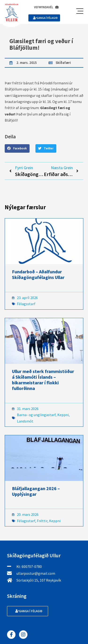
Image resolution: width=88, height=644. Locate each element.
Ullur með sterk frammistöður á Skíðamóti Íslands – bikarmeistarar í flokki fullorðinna (43, 380)
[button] (17, 148)
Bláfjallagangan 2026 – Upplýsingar (36, 491)
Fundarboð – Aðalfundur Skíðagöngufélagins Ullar (38, 274)
